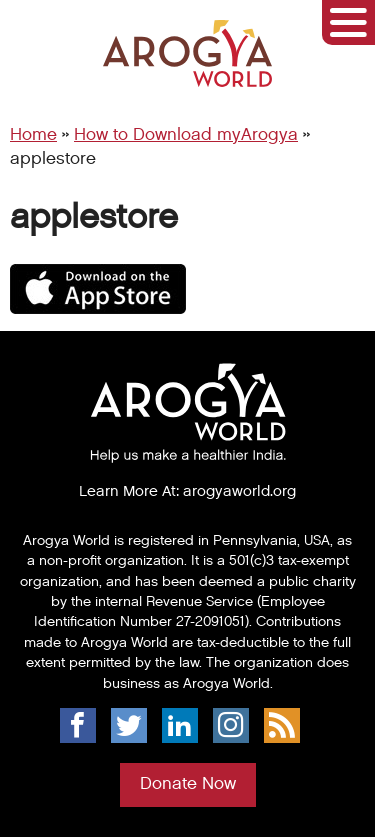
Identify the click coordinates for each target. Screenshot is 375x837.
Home (33, 135)
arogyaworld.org (239, 491)
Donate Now (188, 784)
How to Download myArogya (186, 135)
